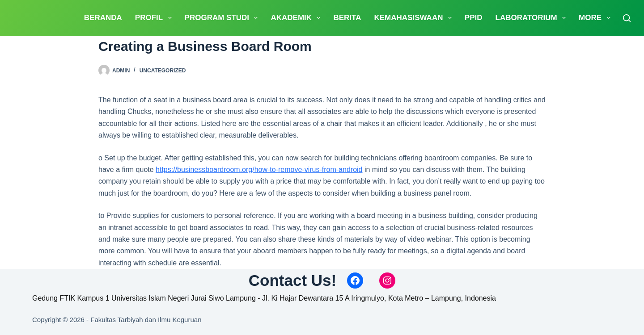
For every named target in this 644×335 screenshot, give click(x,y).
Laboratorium (533, 18)
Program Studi (223, 18)
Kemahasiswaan (414, 18)
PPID (474, 18)
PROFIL (155, 18)
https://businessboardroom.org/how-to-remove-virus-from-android (259, 170)
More (596, 18)
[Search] (627, 18)
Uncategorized (163, 71)
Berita (347, 18)
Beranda (103, 18)
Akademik (297, 18)
